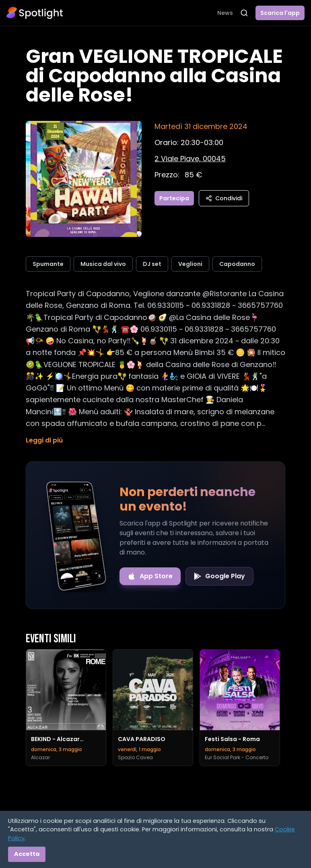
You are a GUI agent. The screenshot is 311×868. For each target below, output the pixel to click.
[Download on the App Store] (150, 576)
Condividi (224, 198)
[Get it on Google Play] (219, 576)
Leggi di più (44, 440)
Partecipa (174, 198)
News (225, 13)
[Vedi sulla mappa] (190, 159)
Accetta (27, 854)
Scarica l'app (280, 13)
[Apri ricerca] (244, 13)
